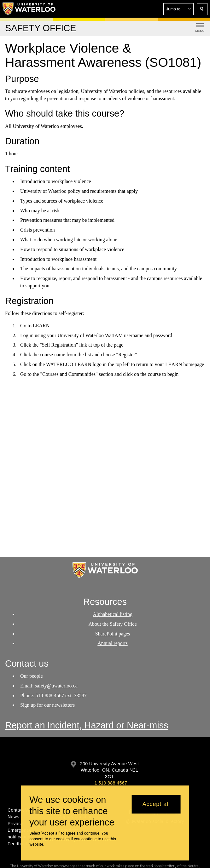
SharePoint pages (113, 633)
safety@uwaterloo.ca (56, 686)
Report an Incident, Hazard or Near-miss (87, 725)
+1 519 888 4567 (109, 783)
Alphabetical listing (113, 614)
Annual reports (113, 643)
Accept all (156, 804)
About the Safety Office (113, 624)
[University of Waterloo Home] (29, 9)
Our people (32, 676)
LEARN (41, 326)
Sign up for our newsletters (47, 705)
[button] (178, 9)
